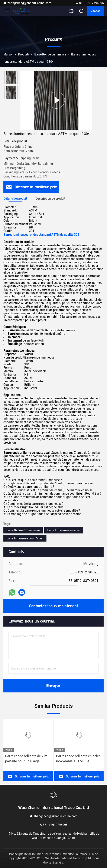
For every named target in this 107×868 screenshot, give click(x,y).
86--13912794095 (89, 3)
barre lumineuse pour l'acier (25, 538)
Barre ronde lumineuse (50, 54)
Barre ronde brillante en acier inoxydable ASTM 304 (78, 759)
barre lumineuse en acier (64, 530)
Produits (24, 54)
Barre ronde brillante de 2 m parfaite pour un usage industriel (26, 759)
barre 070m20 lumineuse (23, 530)
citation (96, 11)
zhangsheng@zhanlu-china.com (27, 3)
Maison (8, 54)
